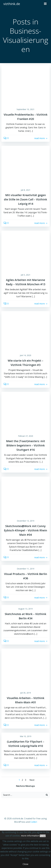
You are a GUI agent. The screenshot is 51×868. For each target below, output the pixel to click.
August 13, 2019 (26, 609)
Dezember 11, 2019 (26, 569)
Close (26, 864)
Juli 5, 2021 (26, 275)
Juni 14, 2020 (26, 355)
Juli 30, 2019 (26, 693)
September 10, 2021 (26, 109)
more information (30, 836)
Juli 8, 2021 (26, 190)
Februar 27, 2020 (26, 436)
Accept (43, 836)
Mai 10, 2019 (26, 736)
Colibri (34, 822)
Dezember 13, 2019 (26, 521)
